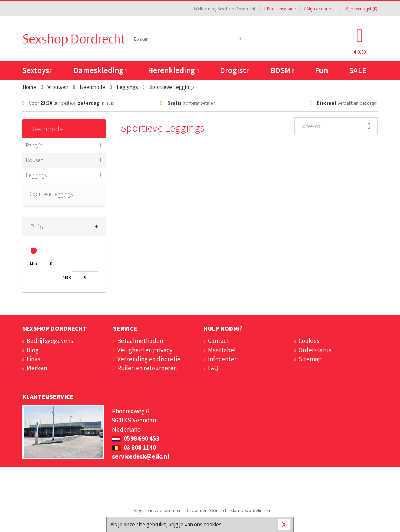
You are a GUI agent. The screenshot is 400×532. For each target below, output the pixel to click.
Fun (321, 70)
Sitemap (310, 359)
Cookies (309, 341)
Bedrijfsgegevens (50, 341)
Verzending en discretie (149, 359)
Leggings (36, 175)
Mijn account (318, 9)
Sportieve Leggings (51, 194)
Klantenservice (279, 9)
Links (33, 359)
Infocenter (222, 359)
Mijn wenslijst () (359, 9)
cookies (213, 524)
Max (67, 277)
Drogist (235, 70)
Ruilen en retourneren (147, 368)
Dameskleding (100, 70)
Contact (218, 341)
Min (33, 264)
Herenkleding (173, 70)
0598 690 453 (136, 438)
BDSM (282, 70)
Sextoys (37, 70)
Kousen (35, 160)
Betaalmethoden (140, 341)
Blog (33, 350)
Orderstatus (315, 350)
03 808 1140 (134, 447)
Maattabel (222, 350)
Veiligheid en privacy (145, 350)
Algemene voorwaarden (158, 511)
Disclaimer (196, 511)
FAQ (213, 368)
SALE (358, 70)
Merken (37, 368)
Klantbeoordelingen (250, 511)
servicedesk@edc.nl (141, 456)
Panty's (34, 145)
